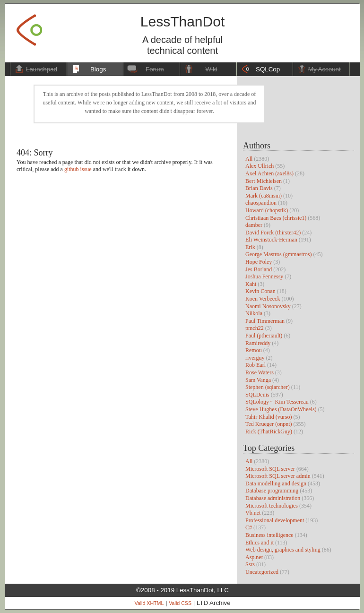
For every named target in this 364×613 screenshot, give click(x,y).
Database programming (272, 491)
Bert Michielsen (264, 181)
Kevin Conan (260, 291)
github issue (78, 169)
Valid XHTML (149, 603)
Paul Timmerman (265, 321)
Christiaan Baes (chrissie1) (276, 218)
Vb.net (253, 513)
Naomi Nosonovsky (268, 306)
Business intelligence (269, 535)
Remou (254, 350)
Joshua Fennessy (264, 276)
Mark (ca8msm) (264, 196)
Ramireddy (258, 343)
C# (249, 527)
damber (254, 225)
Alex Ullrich (260, 166)
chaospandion (261, 203)
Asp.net (254, 557)
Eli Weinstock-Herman (271, 240)
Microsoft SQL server (270, 469)
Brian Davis (259, 188)
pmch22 (255, 328)
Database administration (273, 498)
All (249, 159)
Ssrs (250, 564)
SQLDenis (257, 395)
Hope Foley (259, 262)
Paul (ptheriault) (264, 336)
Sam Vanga (258, 380)
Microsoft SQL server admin (278, 476)
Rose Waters (260, 372)
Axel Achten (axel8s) (269, 173)
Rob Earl (256, 365)
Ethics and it (260, 543)
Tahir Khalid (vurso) (269, 417)
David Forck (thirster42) (273, 233)
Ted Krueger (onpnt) (269, 424)
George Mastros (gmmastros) (278, 254)
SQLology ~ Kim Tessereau (277, 402)
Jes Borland (259, 269)
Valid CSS (180, 603)
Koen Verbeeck (263, 299)
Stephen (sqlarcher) (268, 387)
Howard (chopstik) (267, 210)
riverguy (255, 358)
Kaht (251, 284)
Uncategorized (262, 572)
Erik (250, 247)
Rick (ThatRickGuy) (269, 432)
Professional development (275, 520)
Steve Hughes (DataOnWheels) (281, 409)
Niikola (254, 313)
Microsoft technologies (272, 506)
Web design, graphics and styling (283, 550)
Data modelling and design (276, 483)
